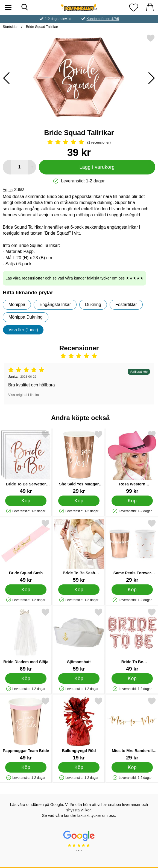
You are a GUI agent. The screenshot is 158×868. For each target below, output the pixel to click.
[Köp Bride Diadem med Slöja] (26, 678)
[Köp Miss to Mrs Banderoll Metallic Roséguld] (132, 767)
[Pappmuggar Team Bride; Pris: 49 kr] (26, 729)
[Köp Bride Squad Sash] (26, 589)
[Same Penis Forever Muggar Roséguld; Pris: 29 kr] (132, 551)
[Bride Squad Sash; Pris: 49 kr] (26, 551)
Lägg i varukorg (97, 167)
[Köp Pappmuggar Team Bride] (26, 767)
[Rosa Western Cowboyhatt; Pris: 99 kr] (132, 462)
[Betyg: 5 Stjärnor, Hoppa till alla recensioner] (79, 142)
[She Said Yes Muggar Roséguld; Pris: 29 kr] (79, 462)
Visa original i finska (24, 395)
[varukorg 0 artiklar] (150, 8)
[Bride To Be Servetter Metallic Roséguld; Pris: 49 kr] (26, 462)
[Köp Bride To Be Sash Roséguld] (79, 589)
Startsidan (11, 27)
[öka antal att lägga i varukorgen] (32, 167)
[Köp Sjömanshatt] (79, 678)
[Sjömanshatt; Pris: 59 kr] (79, 640)
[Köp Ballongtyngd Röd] (79, 767)
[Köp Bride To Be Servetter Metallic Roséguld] (26, 500)
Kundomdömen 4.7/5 (103, 19)
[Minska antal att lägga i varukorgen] (7, 167)
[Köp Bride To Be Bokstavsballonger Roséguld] (132, 678)
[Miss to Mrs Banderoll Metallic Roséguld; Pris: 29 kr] (132, 729)
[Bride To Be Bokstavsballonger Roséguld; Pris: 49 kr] (132, 640)
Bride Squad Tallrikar (41, 27)
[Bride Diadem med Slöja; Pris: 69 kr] (26, 640)
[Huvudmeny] (8, 8)
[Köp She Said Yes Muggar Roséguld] (79, 500)
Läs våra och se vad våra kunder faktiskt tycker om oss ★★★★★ (74, 278)
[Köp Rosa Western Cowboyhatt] (132, 500)
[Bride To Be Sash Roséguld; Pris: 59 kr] (79, 551)
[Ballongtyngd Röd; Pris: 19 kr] (79, 729)
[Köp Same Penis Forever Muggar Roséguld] (132, 589)
